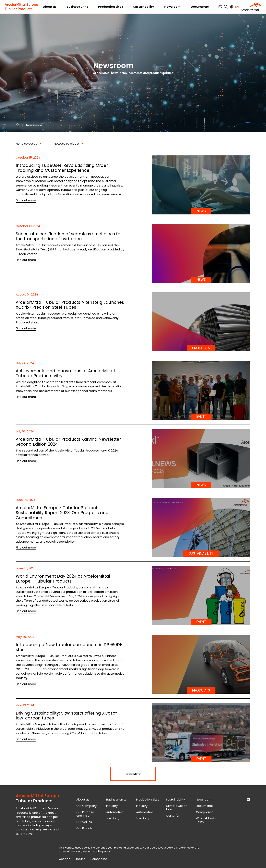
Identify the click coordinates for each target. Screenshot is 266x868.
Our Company (86, 806)
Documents (200, 7)
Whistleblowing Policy (207, 820)
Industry (112, 806)
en (237, 7)
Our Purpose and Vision (85, 814)
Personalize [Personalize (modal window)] (99, 859)
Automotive (115, 812)
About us (50, 7)
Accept (64, 859)
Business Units (77, 7)
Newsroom (172, 7)
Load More (133, 774)
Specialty (113, 818)
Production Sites (111, 7)
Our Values (84, 822)
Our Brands (84, 828)
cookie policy (102, 851)
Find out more (26, 200)
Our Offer (173, 816)
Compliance (205, 812)
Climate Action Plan (177, 808)
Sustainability (144, 7)
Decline (80, 859)
